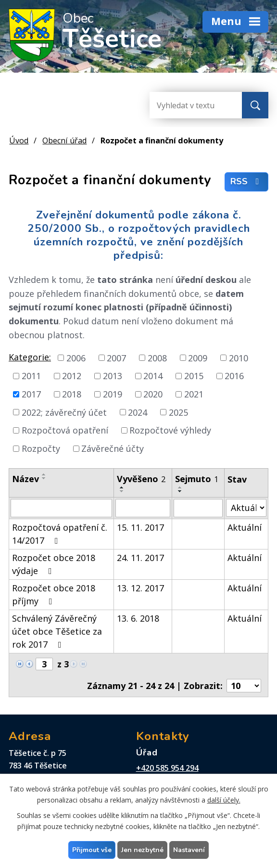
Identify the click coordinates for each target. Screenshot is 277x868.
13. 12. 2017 (140, 588)
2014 (153, 376)
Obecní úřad (64, 140)
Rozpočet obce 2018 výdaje (54, 564)
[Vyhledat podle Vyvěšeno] (143, 508)
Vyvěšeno (141, 479)
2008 (157, 357)
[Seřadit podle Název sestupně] (44, 478)
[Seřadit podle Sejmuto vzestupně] (180, 487)
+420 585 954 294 (167, 768)
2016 (234, 376)
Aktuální (245, 527)
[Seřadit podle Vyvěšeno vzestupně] (122, 487)
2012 (72, 376)
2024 (138, 412)
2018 (72, 394)
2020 (153, 394)
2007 (116, 357)
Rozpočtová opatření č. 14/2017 (60, 534)
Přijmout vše (92, 850)
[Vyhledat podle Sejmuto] (198, 508)
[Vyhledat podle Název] (61, 508)
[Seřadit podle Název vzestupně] (44, 474)
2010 (239, 357)
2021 (194, 394)
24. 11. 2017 (140, 558)
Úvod (19, 140)
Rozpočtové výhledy (170, 430)
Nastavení (189, 850)
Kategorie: (30, 357)
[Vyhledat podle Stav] (246, 508)
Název (25, 479)
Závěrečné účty (113, 448)
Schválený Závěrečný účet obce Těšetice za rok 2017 (57, 631)
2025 (178, 412)
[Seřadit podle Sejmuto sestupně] (180, 491)
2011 (31, 376)
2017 (31, 394)
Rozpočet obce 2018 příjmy (54, 594)
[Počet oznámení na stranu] (244, 686)
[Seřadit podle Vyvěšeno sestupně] (122, 491)
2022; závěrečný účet (64, 412)
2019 (113, 394)
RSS (247, 182)
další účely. (224, 800)
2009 (198, 357)
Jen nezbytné (142, 850)
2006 (76, 357)
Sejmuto (197, 479)
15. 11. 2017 (140, 527)
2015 (194, 376)
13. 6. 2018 (138, 618)
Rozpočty (41, 448)
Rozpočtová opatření (65, 430)
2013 (113, 376)
